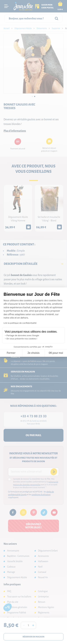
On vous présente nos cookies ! (22, 339)
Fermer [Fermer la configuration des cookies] (11, 353)
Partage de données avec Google (23, 335)
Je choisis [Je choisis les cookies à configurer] (33, 353)
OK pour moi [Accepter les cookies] (56, 353)
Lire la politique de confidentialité (20, 323)
